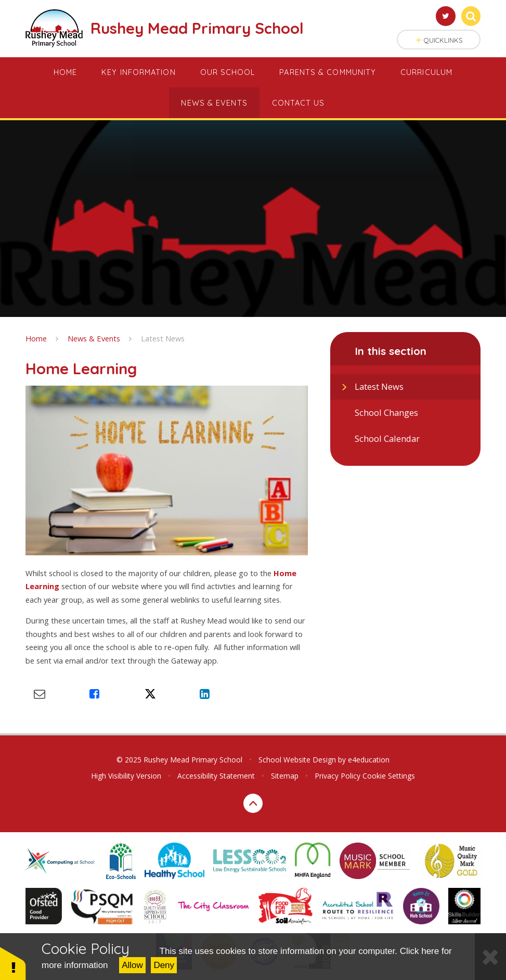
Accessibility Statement (216, 776)
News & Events (94, 338)
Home (36, 338)
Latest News (163, 338)
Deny (164, 965)
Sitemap (285, 776)
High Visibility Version (126, 776)
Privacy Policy (338, 776)
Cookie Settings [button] (389, 776)
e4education (369, 760)
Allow (132, 965)
